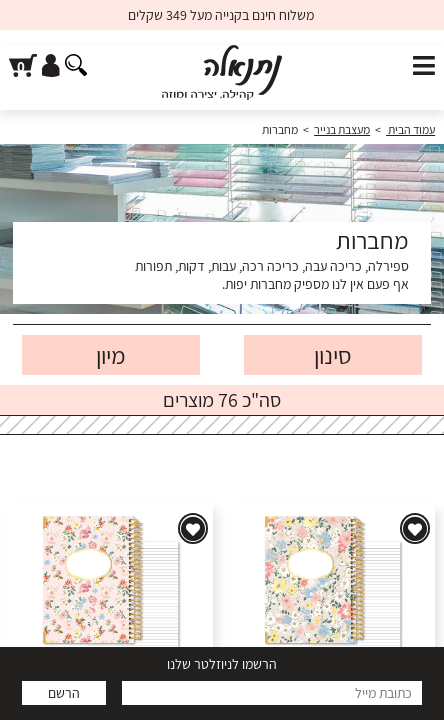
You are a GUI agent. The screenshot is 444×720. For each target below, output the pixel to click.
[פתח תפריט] (424, 66)
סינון (333, 355)
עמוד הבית (410, 129)
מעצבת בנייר (342, 129)
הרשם (64, 693)
